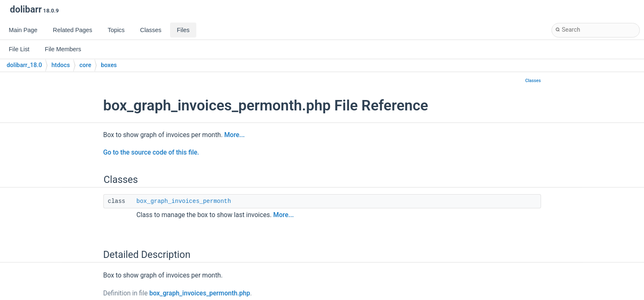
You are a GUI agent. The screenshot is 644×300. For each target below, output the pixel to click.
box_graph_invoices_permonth (184, 201)
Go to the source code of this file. (151, 152)
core (85, 65)
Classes (533, 81)
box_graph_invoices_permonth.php (200, 293)
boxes (109, 65)
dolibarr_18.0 (24, 65)
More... (234, 135)
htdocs (61, 65)
